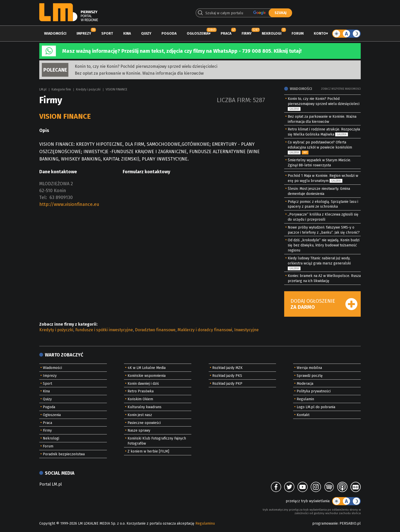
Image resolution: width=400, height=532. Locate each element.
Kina (127, 34)
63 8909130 (61, 197)
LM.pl (43, 89)
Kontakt (303, 415)
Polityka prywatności (314, 391)
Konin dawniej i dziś (143, 384)
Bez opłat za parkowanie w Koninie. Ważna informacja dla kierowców (139, 73)
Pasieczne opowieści (144, 423)
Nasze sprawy (139, 430)
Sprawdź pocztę (310, 376)
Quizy (146, 34)
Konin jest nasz (140, 415)
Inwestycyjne (246, 330)
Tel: (43, 197)
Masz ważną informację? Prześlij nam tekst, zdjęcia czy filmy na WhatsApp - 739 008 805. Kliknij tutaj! (182, 51)
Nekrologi (272, 34)
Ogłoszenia (198, 34)
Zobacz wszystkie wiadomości (341, 89)
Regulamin (305, 399)
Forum (298, 34)
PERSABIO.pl (350, 523)
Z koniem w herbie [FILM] (148, 451)
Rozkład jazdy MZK (227, 368)
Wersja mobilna (309, 368)
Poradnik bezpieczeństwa (64, 454)
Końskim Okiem (140, 399)
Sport (107, 34)
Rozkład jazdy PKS (227, 376)
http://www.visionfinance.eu (69, 204)
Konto (320, 34)
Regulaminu (205, 523)
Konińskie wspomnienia (147, 376)
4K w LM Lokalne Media (147, 368)
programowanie (325, 523)
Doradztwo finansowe (155, 330)
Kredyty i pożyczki (88, 89)
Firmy (247, 34)
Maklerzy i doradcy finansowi (205, 330)
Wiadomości (55, 34)
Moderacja (305, 384)
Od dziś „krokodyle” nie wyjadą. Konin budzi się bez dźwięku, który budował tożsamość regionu (324, 245)
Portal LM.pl (51, 484)
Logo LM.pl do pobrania (316, 407)
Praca (226, 34)
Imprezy (84, 34)
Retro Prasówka (141, 391)
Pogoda (169, 34)
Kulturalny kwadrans (145, 407)
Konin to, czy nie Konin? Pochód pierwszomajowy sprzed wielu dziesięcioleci (146, 66)
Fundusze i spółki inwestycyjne (104, 330)
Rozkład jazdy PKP (227, 384)
